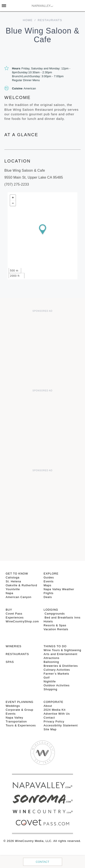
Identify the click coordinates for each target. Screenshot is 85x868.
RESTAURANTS (17, 654)
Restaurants (50, 20)
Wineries (14, 646)
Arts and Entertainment (60, 654)
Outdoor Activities (57, 685)
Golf (47, 678)
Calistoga (13, 577)
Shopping (50, 689)
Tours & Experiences (21, 725)
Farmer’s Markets (56, 674)
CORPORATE (53, 702)
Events (49, 581)
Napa (9, 593)
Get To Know (17, 574)
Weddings (13, 706)
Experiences (15, 617)
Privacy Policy (54, 721)
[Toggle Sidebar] (4, 6)
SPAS (10, 662)
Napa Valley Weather (59, 589)
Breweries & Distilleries (61, 666)
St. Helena (13, 581)
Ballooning (51, 662)
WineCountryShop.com (22, 621)
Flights (48, 593)
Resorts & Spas (55, 625)
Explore (51, 574)
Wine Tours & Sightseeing (62, 650)
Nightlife (50, 681)
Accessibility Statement (61, 725)
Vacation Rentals (56, 629)
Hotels (48, 621)
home (28, 20)
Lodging (51, 610)
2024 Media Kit (55, 710)
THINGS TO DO (55, 646)
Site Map (50, 729)
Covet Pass (14, 614)
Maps (48, 585)
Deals (48, 597)
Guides (49, 577)
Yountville (13, 589)
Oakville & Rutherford (21, 585)
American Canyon (19, 597)
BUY (9, 610)
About (48, 706)
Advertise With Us (57, 714)
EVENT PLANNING (20, 702)
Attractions (51, 658)
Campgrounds (54, 614)
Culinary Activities (57, 670)
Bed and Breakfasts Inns (62, 617)
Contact (42, 862)
